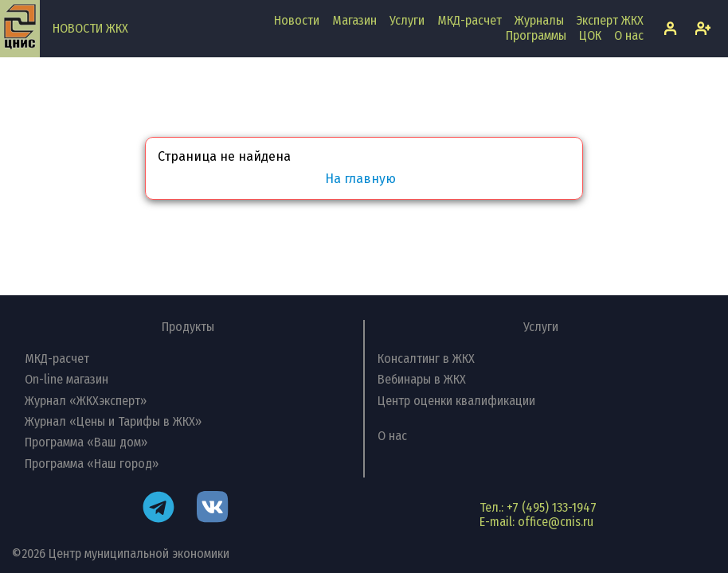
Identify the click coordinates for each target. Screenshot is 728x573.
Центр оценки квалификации (456, 401)
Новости (297, 20)
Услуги (407, 20)
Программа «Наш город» (92, 464)
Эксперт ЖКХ (610, 20)
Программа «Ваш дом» (86, 442)
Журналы (539, 20)
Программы (536, 35)
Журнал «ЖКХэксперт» (86, 401)
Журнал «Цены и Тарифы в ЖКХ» (113, 421)
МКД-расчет (470, 20)
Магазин (354, 20)
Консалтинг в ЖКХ (426, 359)
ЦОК (590, 35)
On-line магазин (67, 379)
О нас (629, 35)
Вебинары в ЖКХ (422, 379)
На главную (360, 179)
